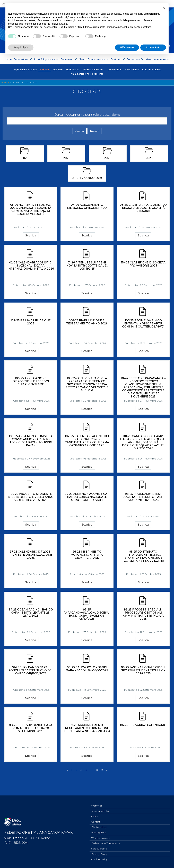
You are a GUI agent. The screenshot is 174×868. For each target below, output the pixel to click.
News (82, 59)
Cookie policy (99, 859)
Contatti (96, 820)
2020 (25, 160)
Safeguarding (99, 848)
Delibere (58, 70)
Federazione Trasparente (106, 843)
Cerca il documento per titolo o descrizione (87, 115)
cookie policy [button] (101, 17)
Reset (96, 132)
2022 (108, 160)
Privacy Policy (99, 854)
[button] (164, 8)
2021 (66, 160)
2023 (149, 160)
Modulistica (73, 70)
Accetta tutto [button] (153, 47)
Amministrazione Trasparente (87, 74)
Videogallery (99, 831)
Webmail (97, 803)
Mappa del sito (100, 809)
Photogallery (99, 826)
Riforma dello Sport (93, 70)
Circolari (45, 70)
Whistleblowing (100, 837)
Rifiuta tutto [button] (127, 47)
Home (8, 59)
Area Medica (132, 70)
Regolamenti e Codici (25, 70)
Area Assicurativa (152, 70)
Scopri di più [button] (21, 47)
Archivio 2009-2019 (87, 180)
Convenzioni (115, 70)
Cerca (78, 132)
